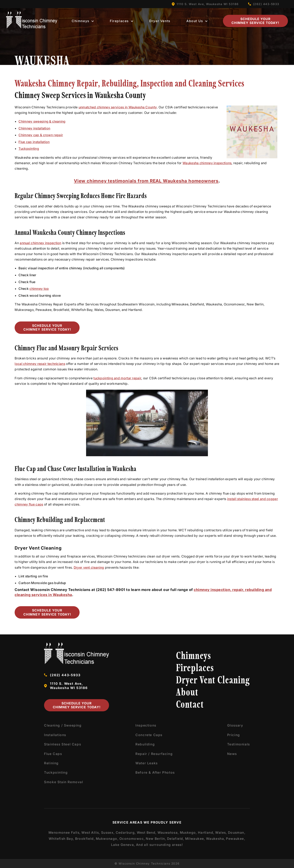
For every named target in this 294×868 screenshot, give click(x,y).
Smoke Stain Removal (64, 782)
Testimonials (239, 744)
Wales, (221, 832)
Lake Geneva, (123, 845)
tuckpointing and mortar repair (117, 378)
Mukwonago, (107, 839)
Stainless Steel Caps (63, 744)
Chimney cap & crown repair (41, 135)
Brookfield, (85, 839)
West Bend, (147, 832)
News (232, 754)
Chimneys (83, 21)
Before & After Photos (155, 772)
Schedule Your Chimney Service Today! (255, 21)
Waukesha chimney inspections (207, 163)
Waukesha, (216, 839)
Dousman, (237, 832)
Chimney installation (34, 128)
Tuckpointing (29, 149)
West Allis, (91, 832)
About (187, 693)
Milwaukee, (195, 839)
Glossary (235, 725)
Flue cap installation (34, 142)
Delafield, (176, 839)
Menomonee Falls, (65, 832)
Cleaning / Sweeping (63, 725)
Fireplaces (122, 21)
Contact (190, 705)
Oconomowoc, (132, 839)
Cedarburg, (126, 832)
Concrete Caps (149, 735)
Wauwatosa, (168, 832)
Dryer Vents (160, 21)
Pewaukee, (236, 839)
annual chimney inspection (41, 243)
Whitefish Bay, (62, 839)
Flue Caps (53, 754)
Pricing (234, 735)
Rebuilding (145, 744)
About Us (197, 21)
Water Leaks (147, 763)
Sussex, (108, 832)
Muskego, (189, 832)
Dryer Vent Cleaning (213, 681)
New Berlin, (156, 839)
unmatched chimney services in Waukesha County (118, 107)
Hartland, (206, 832)
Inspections (146, 725)
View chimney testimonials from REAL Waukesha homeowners (146, 181)
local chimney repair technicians (40, 364)
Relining (51, 763)
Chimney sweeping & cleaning (42, 121)
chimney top (39, 289)
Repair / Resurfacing (154, 754)
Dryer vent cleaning (89, 567)
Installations (55, 735)
